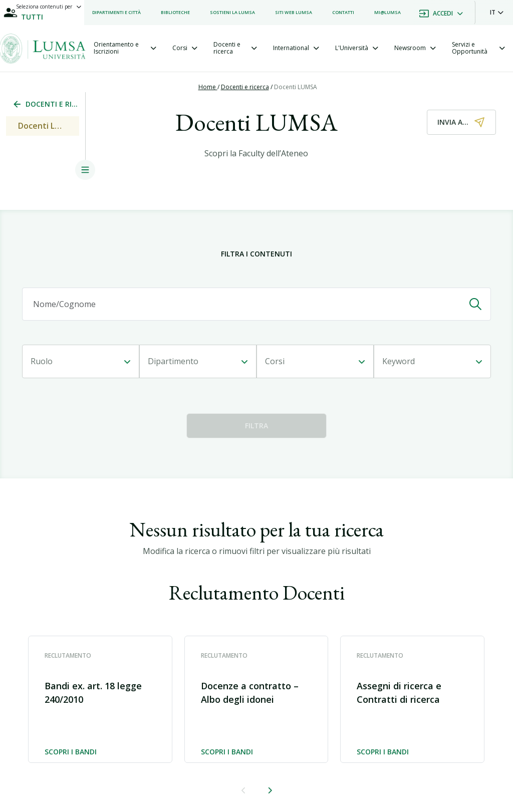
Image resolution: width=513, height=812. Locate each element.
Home (208, 87)
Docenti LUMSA (296, 87)
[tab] (125, 48)
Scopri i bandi (71, 752)
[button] (497, 13)
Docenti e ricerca (245, 87)
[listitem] (116, 13)
